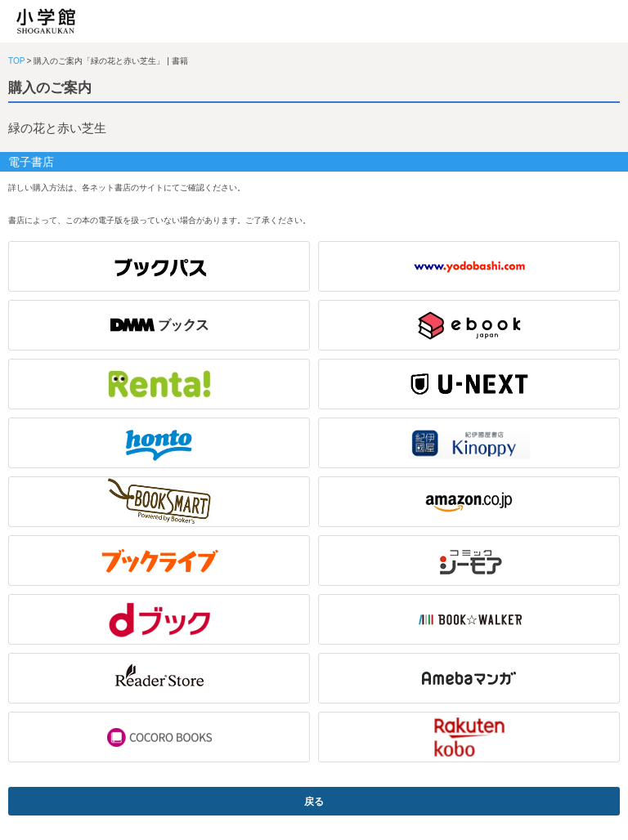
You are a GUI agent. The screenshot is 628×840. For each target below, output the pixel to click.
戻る (314, 802)
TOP (16, 61)
